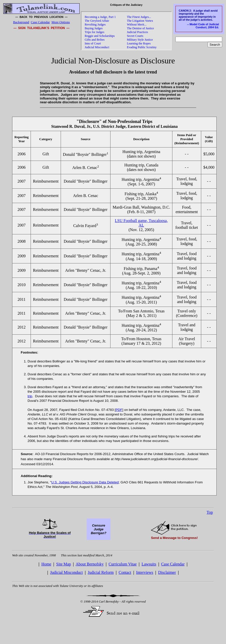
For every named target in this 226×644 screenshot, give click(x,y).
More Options (61, 22)
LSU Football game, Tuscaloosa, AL (141, 223)
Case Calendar (40, 22)
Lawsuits (149, 564)
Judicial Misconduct (66, 572)
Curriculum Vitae (122, 564)
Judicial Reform (101, 572)
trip (30, 396)
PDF (119, 410)
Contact (125, 572)
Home (46, 564)
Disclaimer (167, 572)
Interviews (145, 572)
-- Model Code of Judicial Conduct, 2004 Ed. (203, 26)
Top (210, 512)
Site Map (63, 564)
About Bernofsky (90, 564)
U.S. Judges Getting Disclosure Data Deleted (85, 482)
